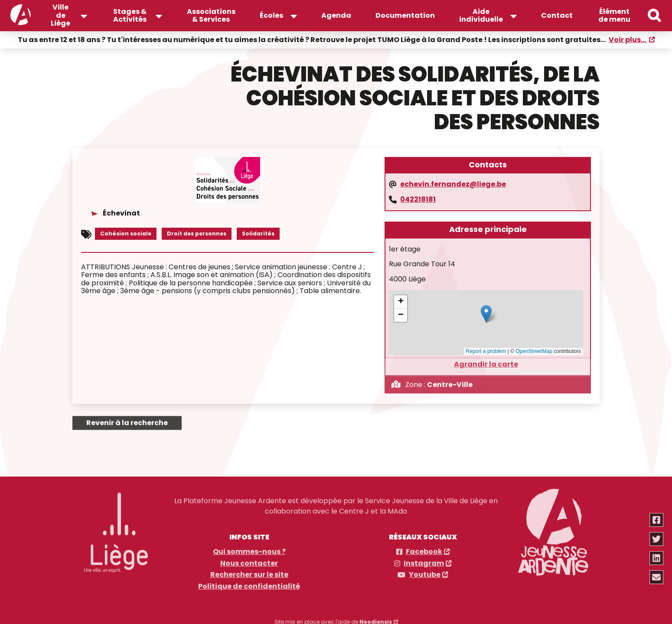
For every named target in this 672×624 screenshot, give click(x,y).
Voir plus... (628, 39)
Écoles (271, 15)
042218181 (418, 198)
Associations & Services (211, 15)
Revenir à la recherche (127, 420)
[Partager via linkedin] (657, 558)
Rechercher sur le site (249, 572)
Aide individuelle (481, 15)
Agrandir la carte (486, 361)
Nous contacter (249, 560)
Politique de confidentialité (249, 583)
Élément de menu (614, 15)
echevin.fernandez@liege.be (453, 183)
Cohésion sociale (126, 233)
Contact (557, 15)
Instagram (424, 560)
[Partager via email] (657, 577)
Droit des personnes (197, 233)
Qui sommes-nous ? (249, 549)
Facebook (424, 549)
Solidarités (258, 233)
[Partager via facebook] (657, 520)
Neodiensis (376, 619)
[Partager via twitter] (657, 539)
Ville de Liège (60, 15)
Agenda (336, 15)
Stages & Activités (130, 15)
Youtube (425, 572)
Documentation (405, 15)
